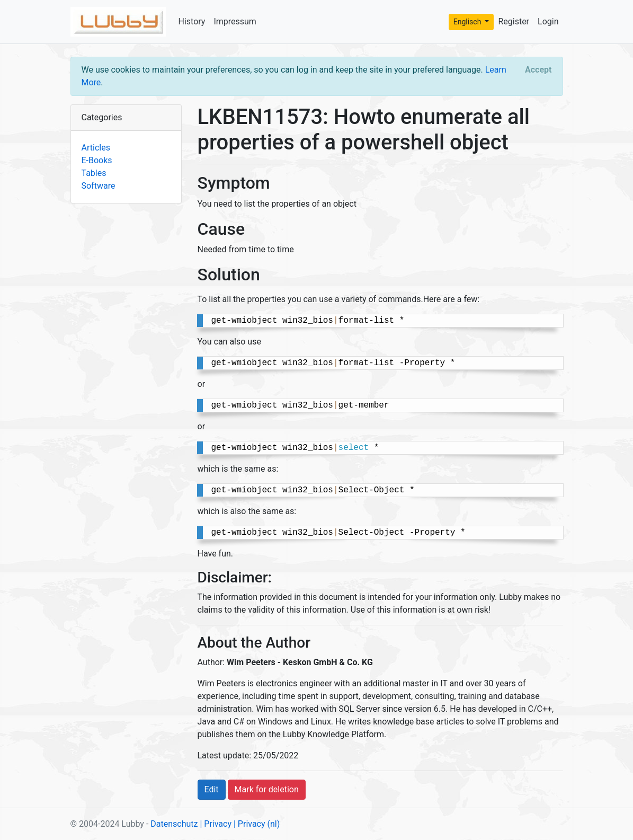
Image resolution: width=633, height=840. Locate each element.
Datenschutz (174, 824)
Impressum (235, 21)
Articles (96, 148)
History (192, 21)
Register (514, 21)
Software (99, 186)
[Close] (538, 70)
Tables (94, 173)
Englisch (468, 22)
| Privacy (216, 824)
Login (548, 21)
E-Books (97, 160)
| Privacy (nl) (257, 824)
